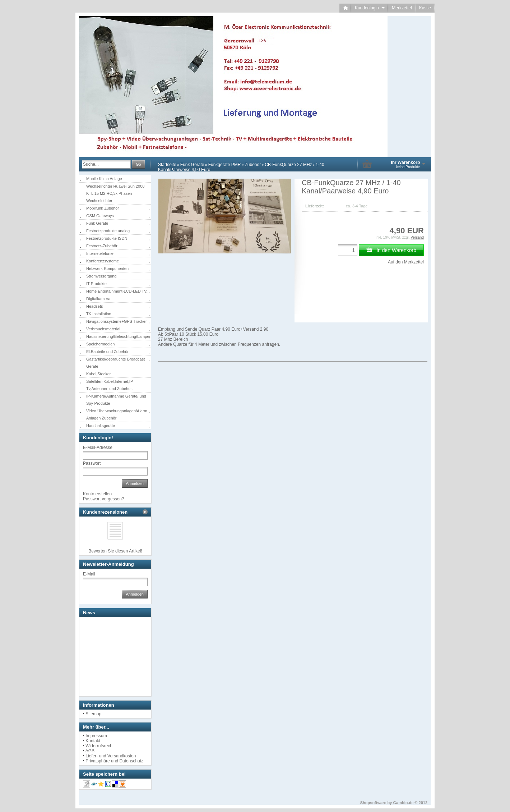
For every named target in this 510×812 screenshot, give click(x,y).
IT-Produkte (96, 284)
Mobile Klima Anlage (104, 179)
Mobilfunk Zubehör (103, 208)
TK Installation (99, 314)
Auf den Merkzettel (406, 262)
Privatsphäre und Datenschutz (114, 761)
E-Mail (89, 574)
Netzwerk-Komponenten (107, 269)
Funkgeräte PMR (225, 165)
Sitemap (93, 714)
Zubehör (253, 165)
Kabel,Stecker (98, 374)
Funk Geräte (192, 165)
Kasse (425, 8)
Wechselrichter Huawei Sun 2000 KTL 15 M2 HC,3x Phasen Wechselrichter (115, 193)
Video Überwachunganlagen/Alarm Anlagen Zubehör (117, 414)
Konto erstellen (97, 494)
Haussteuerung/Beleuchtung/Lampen (119, 336)
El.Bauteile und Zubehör (107, 352)
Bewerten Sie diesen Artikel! (115, 551)
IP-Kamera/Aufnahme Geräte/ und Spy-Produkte (116, 400)
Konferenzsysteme (103, 261)
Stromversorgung (101, 276)
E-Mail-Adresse (98, 448)
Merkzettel (402, 8)
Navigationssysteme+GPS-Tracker (117, 321)
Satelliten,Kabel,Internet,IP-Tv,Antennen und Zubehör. (110, 385)
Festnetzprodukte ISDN (107, 238)
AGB (90, 751)
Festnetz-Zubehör (102, 246)
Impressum (96, 736)
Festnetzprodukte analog (108, 231)
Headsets (94, 306)
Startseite (167, 165)
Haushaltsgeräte (101, 426)
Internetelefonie (100, 253)
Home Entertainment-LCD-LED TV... (118, 291)
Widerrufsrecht (99, 746)
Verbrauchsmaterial (103, 329)
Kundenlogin (370, 8)
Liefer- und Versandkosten (111, 756)
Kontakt (93, 741)
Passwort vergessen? (104, 499)
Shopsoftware (373, 803)
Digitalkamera (98, 299)
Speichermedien (101, 344)
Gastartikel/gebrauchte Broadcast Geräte (115, 363)
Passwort (92, 463)
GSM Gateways (100, 216)
